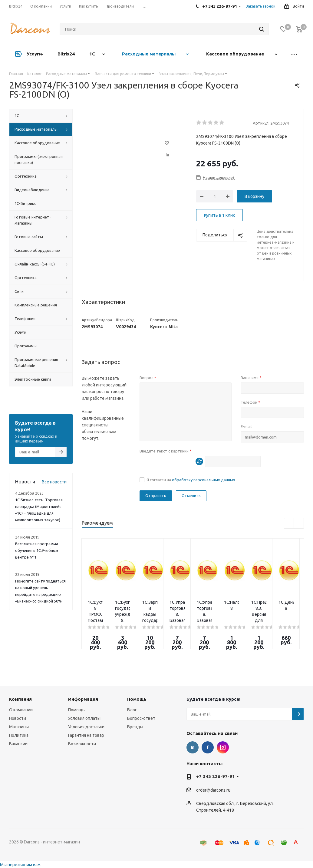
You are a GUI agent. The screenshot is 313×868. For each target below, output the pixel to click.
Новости (18, 718)
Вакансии (18, 744)
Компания (20, 699)
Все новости (54, 482)
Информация (83, 699)
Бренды (135, 727)
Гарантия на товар (86, 735)
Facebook (208, 747)
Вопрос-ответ (141, 718)
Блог (132, 710)
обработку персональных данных (204, 480)
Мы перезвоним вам (20, 865)
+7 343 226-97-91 (216, 776)
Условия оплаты (84, 718)
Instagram (223, 747)
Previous (289, 524)
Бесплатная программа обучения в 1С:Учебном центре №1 (37, 550)
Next (299, 524)
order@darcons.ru (213, 790)
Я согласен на (191, 480)
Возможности (82, 744)
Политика (19, 735)
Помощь (76, 710)
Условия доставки (86, 727)
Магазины (19, 727)
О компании (21, 710)
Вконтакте (193, 747)
